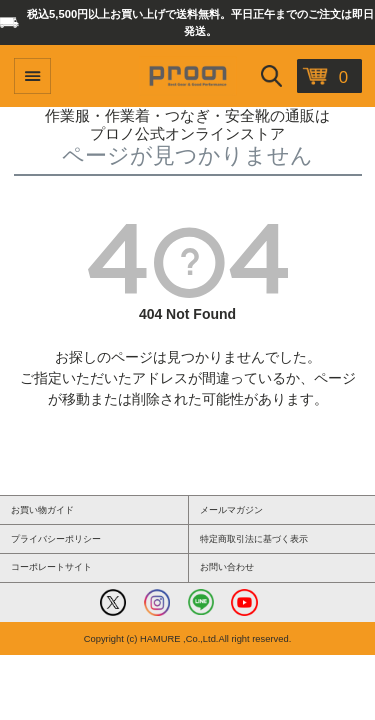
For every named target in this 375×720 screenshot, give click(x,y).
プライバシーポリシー (56, 539)
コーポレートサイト (51, 567)
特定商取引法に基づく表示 (254, 539)
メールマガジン (231, 510)
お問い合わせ (227, 567)
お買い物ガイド (42, 510)
